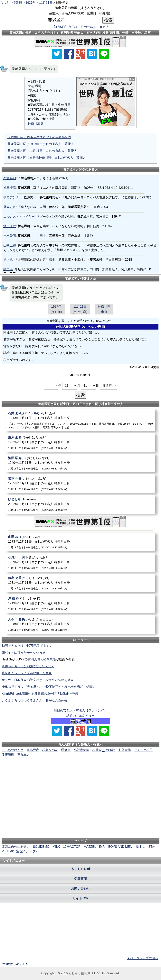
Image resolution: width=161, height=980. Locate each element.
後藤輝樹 (8, 755)
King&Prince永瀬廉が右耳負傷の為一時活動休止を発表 (40, 694)
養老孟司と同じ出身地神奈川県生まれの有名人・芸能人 (47, 158)
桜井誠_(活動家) (104, 750)
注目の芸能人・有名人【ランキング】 (80, 710)
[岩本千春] (80, 484)
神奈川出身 (36, 124)
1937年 (31, 3)
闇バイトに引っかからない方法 (24, 653)
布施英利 (10, 178)
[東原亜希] (80, 443)
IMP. (102, 847)
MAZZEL (90, 847)
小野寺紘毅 (81, 750)
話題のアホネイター (80, 716)
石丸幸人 (24, 755)
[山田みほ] (80, 542)
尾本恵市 (10, 207)
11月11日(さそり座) (80, 309)
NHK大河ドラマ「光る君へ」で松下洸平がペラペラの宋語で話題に (49, 687)
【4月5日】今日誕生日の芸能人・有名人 (80, 27)
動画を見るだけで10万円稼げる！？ (27, 646)
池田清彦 (10, 188)
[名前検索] (75, 20)
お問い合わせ (80, 889)
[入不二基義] (80, 624)
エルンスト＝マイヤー (19, 217)
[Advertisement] (80, 769)
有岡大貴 (34, 659)
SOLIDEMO (41, 847)
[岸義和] (80, 604)
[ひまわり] (80, 504)
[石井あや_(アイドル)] (80, 420)
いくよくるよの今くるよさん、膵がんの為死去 (34, 700)
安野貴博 (125, 750)
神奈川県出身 (104, 309)
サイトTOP (81, 898)
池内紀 (8, 260)
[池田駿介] (80, 463)
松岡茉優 (50, 659)
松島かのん (50, 750)
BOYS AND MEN (120, 847)
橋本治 (8, 269)
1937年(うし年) (56, 309)
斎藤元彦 (33, 750)
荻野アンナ (11, 197)
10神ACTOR (72, 847)
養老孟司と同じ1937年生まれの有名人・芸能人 (41, 144)
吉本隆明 (10, 236)
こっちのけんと (13, 750)
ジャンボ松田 (143, 750)
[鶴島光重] (80, 583)
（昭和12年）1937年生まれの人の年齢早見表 (39, 137)
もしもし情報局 (11, 3)
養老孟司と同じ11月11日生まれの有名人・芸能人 (42, 151)
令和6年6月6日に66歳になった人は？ (28, 666)
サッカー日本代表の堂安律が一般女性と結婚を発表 (38, 680)
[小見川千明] (80, 563)
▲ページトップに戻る (143, 958)
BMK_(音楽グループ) (22, 851)
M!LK (56, 847)
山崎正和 (10, 245)
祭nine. (140, 847)
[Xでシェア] (57, 54)
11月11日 (46, 3)
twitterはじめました (15, 964)
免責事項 (80, 879)
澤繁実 (66, 750)
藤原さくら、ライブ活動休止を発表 (27, 673)
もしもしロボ (80, 869)
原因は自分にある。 (16, 847)
